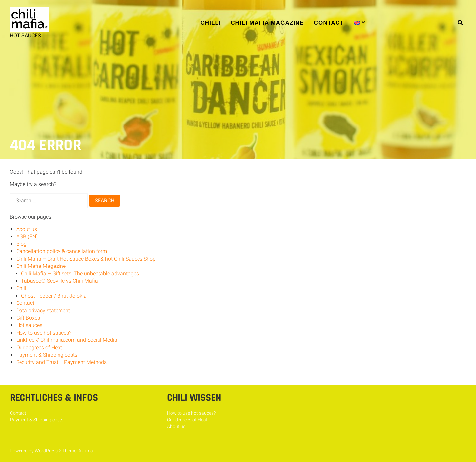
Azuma (86, 451)
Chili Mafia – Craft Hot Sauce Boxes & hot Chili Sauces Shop (86, 259)
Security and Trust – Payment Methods (61, 362)
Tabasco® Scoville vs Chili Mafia (59, 281)
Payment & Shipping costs (47, 355)
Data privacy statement (43, 311)
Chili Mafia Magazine (267, 23)
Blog (21, 244)
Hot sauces (29, 325)
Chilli (211, 23)
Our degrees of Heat (39, 348)
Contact (329, 23)
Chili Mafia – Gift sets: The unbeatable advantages (80, 274)
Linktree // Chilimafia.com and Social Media (67, 340)
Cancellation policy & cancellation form (62, 251)
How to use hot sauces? (44, 333)
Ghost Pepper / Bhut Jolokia (54, 296)
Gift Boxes (28, 318)
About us (27, 229)
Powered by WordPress (34, 451)
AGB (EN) (27, 237)
